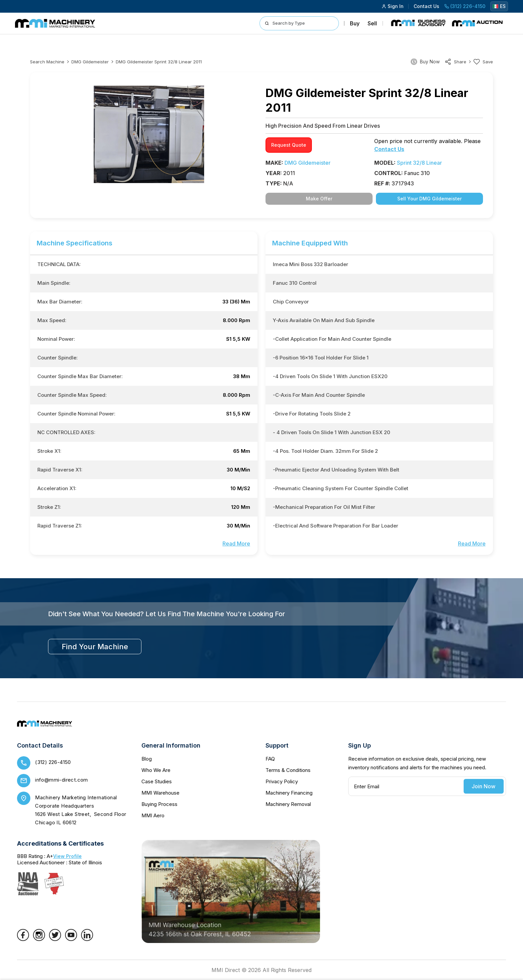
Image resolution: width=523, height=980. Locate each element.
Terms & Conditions (288, 770)
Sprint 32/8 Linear (419, 163)
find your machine (95, 647)
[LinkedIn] (87, 939)
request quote (289, 145)
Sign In (393, 6)
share (455, 62)
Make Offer (319, 199)
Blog (147, 759)
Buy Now (430, 62)
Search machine (47, 62)
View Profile (67, 856)
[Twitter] (55, 939)
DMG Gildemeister (90, 62)
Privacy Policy (282, 781)
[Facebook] (23, 939)
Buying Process (159, 804)
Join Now (483, 786)
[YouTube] (71, 939)
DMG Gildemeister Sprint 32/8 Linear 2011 (159, 62)
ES (499, 6)
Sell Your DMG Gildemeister (429, 199)
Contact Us (426, 6)
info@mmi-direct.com (62, 780)
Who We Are (156, 770)
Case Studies (157, 781)
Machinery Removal (288, 804)
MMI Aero (153, 815)
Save (483, 62)
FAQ (270, 759)
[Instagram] (39, 939)
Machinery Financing (289, 793)
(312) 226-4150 (465, 6)
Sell (372, 23)
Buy (355, 23)
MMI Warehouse (160, 793)
